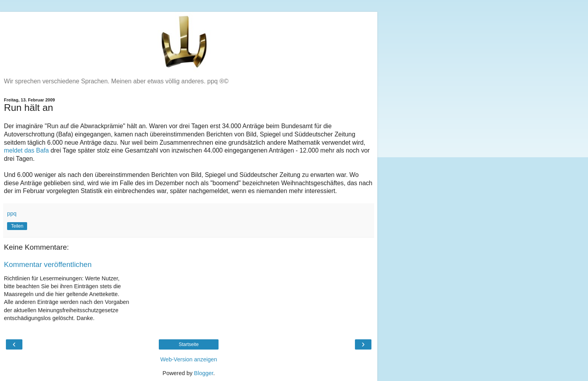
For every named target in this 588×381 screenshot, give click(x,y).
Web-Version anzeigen (189, 359)
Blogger (204, 373)
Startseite (189, 344)
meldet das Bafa (26, 150)
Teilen (17, 226)
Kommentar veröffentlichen (48, 264)
